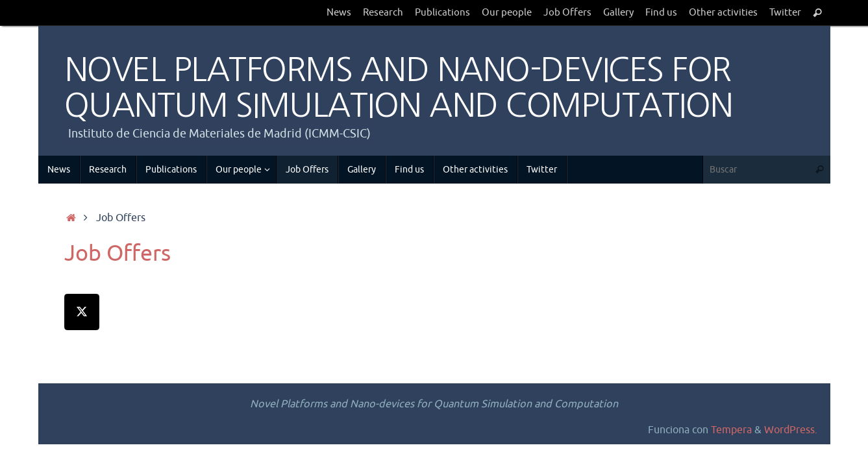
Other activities (723, 12)
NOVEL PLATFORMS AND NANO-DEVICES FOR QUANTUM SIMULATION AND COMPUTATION (399, 87)
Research (383, 12)
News (339, 12)
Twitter (785, 12)
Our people (507, 12)
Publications (442, 12)
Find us (661, 12)
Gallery (618, 12)
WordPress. (791, 430)
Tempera (731, 430)
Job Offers (567, 12)
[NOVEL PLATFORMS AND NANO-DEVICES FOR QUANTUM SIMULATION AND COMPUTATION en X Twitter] (82, 312)
